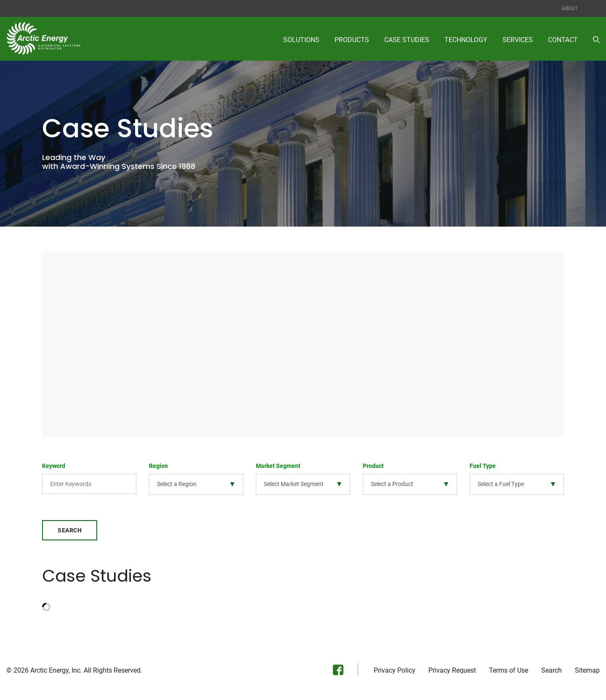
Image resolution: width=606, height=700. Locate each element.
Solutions (301, 40)
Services (518, 40)
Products (352, 40)
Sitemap (587, 673)
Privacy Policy (395, 673)
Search (70, 533)
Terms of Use (509, 673)
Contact (563, 40)
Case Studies (407, 40)
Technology (466, 40)
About (570, 8)
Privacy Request (452, 673)
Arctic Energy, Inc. (56, 673)
